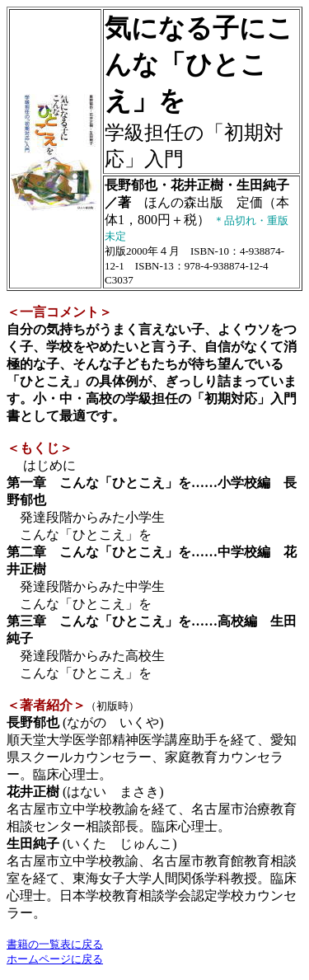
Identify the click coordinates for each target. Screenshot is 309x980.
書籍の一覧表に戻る (55, 944)
